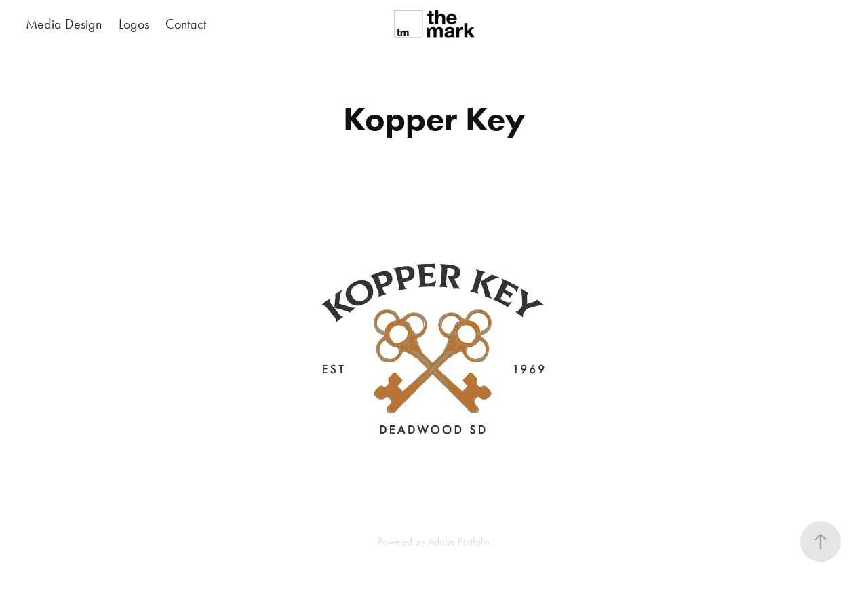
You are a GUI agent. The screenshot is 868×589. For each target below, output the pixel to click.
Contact (186, 24)
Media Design (64, 24)
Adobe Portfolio (459, 541)
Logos (134, 24)
